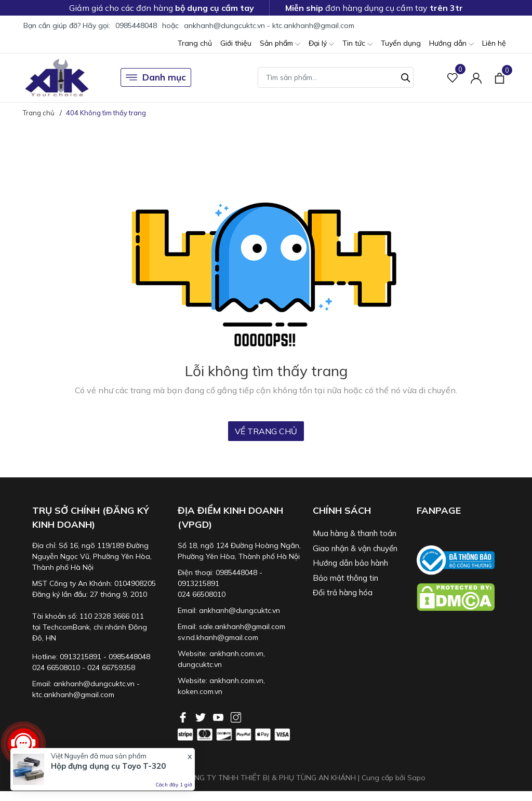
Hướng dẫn (451, 44)
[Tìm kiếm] (406, 76)
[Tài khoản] (476, 78)
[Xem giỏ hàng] (500, 77)
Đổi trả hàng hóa (343, 592)
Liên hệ (494, 43)
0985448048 (136, 25)
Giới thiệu (236, 43)
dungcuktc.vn (200, 664)
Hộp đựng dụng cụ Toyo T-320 (108, 766)
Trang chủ (195, 43)
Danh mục (156, 77)
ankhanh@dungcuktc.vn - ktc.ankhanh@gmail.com (269, 25)
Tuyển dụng (401, 43)
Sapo (416, 778)
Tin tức (357, 44)
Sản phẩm (280, 44)
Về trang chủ (266, 431)
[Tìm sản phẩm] (336, 77)
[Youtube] (219, 716)
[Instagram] (236, 716)
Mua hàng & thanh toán (355, 533)
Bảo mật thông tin (345, 578)
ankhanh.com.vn (236, 653)
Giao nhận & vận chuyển (355, 548)
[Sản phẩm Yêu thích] (453, 78)
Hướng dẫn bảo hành (350, 563)
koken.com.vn (200, 691)
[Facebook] (184, 716)
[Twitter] (202, 716)
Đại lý (321, 44)
